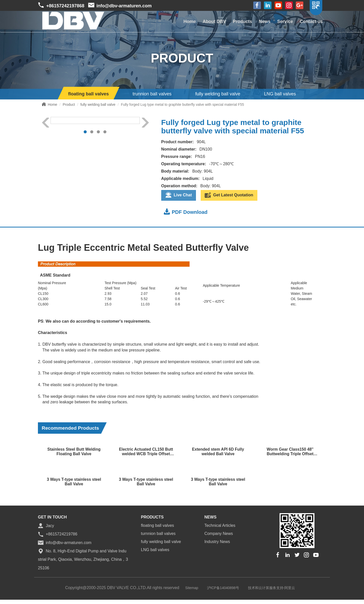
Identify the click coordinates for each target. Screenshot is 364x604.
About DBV (209, 23)
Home (183, 23)
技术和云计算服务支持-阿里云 (272, 587)
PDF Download (186, 211)
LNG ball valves (280, 94)
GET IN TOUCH (52, 516)
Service (283, 23)
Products (238, 23)
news (210, 516)
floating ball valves (89, 94)
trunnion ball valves (152, 94)
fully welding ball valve (218, 94)
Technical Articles (220, 525)
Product (69, 105)
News (261, 23)
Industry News (217, 541)
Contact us (311, 23)
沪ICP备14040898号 (223, 587)
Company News (219, 533)
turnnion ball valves (158, 533)
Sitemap (192, 587)
